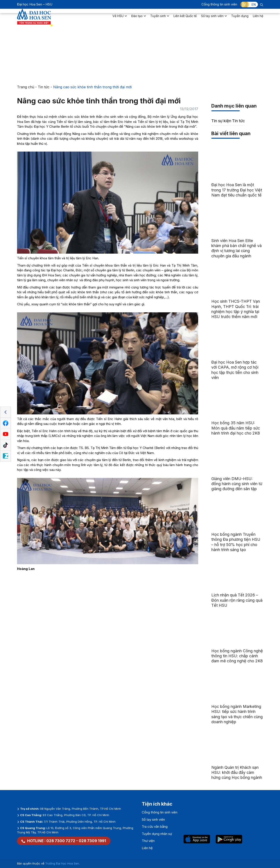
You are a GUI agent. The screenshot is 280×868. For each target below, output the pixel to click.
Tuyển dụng (240, 19)
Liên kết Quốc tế (185, 19)
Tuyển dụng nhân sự (157, 834)
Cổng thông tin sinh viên (219, 4)
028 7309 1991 (92, 841)
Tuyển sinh (160, 19)
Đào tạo (139, 19)
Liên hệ (258, 19)
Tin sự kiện (221, 121)
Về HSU (120, 19)
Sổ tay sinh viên (214, 19)
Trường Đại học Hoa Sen (62, 863)
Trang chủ (26, 87)
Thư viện (148, 841)
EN (254, 4)
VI (245, 4)
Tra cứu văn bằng (155, 826)
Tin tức (44, 87)
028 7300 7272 (61, 841)
